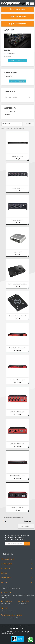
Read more (7, 57)
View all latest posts (17, 61)
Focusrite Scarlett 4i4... (17, 508)
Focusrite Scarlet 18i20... (18, 476)
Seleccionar (12, 124)
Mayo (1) (8, 114)
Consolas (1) (8, 76)
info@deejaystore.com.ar (9, 611)
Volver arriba (26, 526)
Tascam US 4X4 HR (17, 188)
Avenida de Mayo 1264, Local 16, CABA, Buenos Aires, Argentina (17, 596)
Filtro (28, 124)
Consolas (7, 50)
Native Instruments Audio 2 (17, 316)
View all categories (18, 81)
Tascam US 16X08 (18, 156)
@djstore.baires (18, 17)
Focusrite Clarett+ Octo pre (18, 348)
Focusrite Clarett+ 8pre (17, 380)
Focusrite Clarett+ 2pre (17, 444)
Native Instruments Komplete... (18, 284)
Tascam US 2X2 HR (17, 220)
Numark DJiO (17, 252)
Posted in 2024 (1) (9, 112)
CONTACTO (16, 626)
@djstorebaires (18, 24)
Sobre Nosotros (7, 626)
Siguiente (28, 521)
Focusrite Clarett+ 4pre (17, 412)
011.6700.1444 (17, 9)
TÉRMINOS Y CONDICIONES (26, 626)
